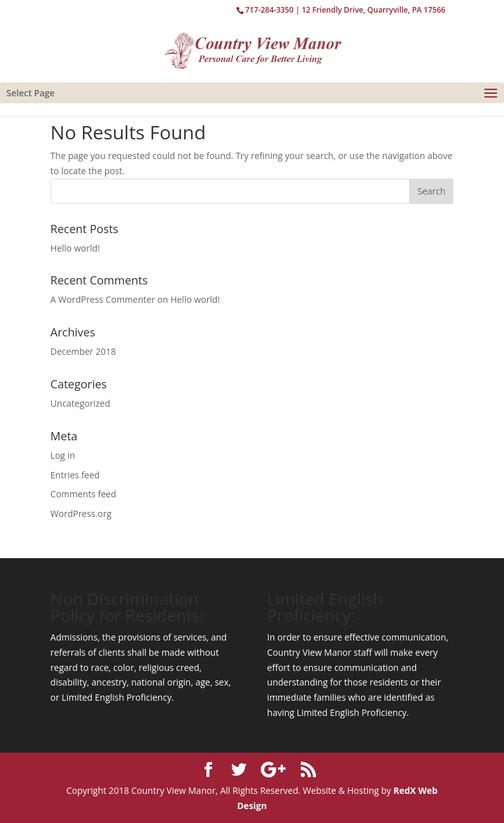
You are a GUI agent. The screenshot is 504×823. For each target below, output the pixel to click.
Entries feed (75, 475)
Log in (63, 455)
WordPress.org (81, 514)
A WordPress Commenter (103, 299)
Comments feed (84, 494)
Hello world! (75, 248)
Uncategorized (80, 403)
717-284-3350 (269, 10)
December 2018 (83, 351)
